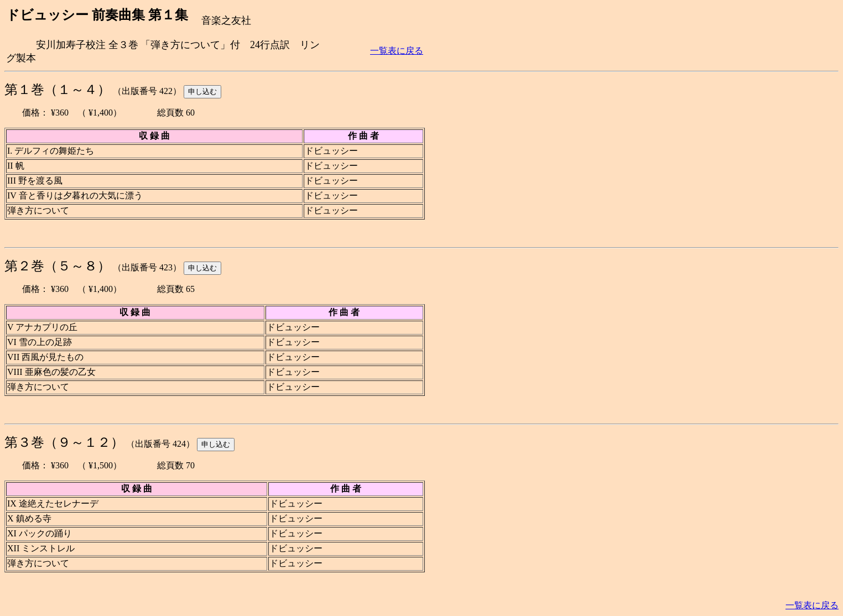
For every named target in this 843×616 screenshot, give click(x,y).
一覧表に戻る (397, 51)
